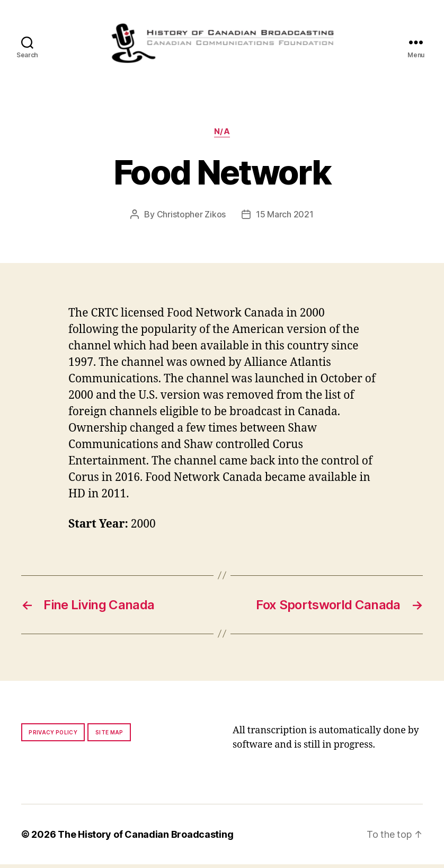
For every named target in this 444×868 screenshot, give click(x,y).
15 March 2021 (285, 218)
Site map (109, 736)
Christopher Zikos (191, 218)
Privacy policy (53, 736)
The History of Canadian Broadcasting (145, 838)
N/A (222, 135)
